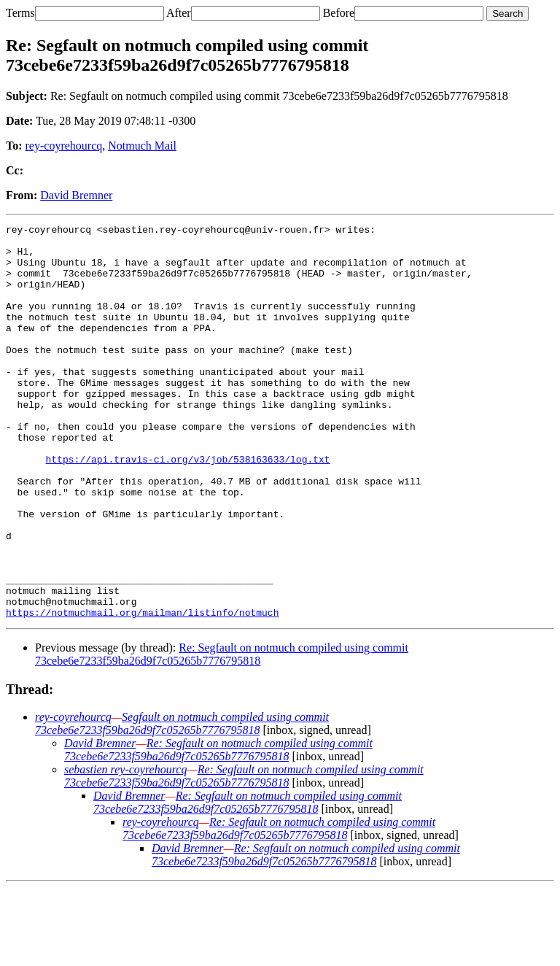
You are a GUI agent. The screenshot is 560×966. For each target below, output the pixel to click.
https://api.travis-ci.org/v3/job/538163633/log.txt (188, 507)
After (179, 13)
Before (339, 13)
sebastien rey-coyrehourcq (125, 848)
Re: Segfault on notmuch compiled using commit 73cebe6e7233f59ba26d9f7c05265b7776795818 (222, 733)
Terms (20, 13)
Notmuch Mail (142, 146)
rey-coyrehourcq (64, 146)
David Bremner (76, 195)
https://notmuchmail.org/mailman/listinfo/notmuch (142, 691)
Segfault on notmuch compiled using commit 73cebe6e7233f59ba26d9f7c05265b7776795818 (182, 802)
